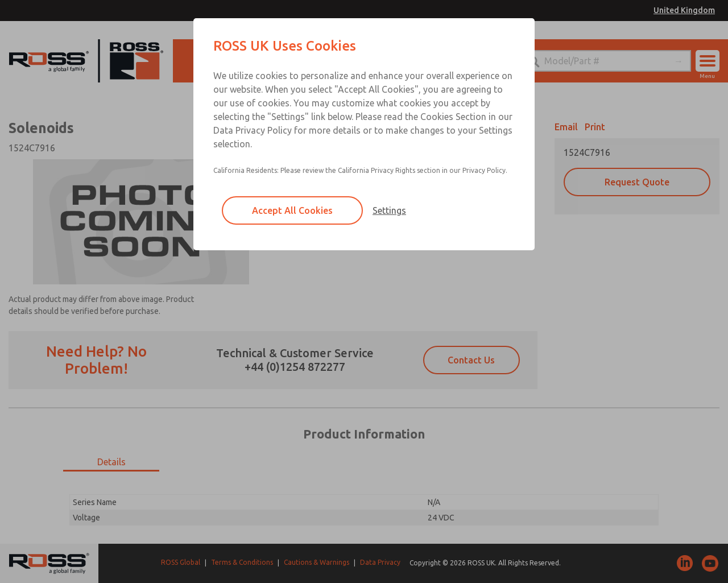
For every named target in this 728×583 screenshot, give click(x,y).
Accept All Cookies (292, 210)
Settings (389, 210)
